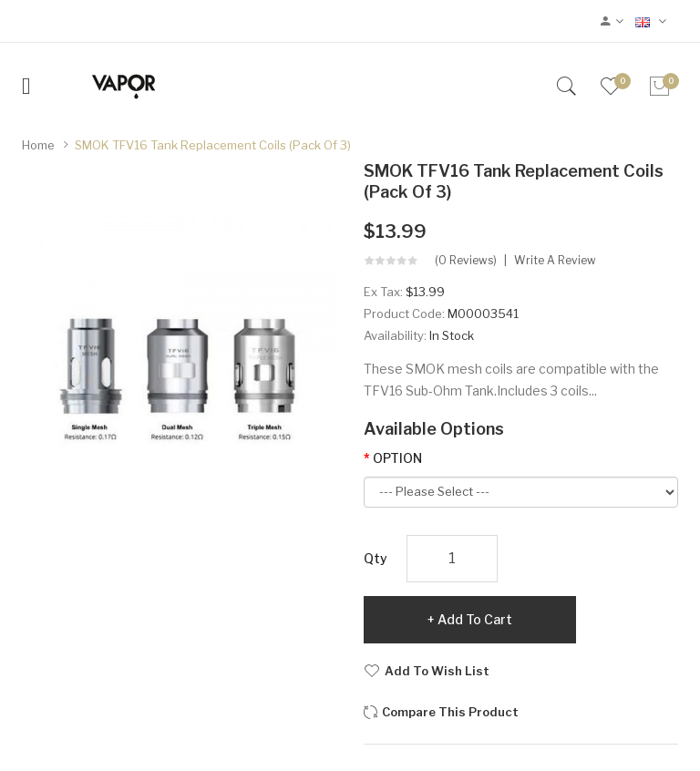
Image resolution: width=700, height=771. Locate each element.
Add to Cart (475, 619)
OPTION (397, 458)
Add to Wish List (437, 671)
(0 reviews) (466, 261)
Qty (376, 558)
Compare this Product (450, 712)
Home (38, 145)
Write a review (555, 261)
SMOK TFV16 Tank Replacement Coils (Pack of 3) (213, 145)
